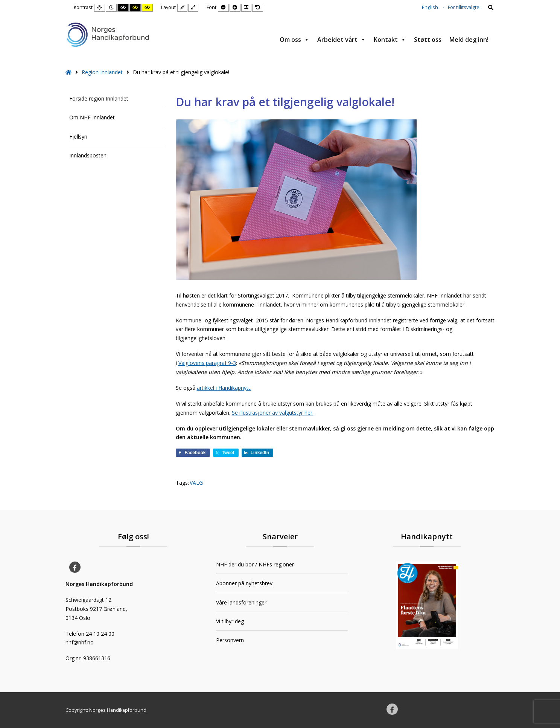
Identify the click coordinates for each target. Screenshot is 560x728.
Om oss (294, 40)
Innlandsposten (88, 155)
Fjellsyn (78, 137)
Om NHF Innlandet (92, 117)
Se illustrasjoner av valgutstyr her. (273, 413)
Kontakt (390, 40)
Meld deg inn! (469, 40)
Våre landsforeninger (241, 602)
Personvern (230, 640)
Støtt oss (428, 40)
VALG (196, 483)
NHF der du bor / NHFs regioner (255, 564)
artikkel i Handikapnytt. (224, 388)
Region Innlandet (102, 72)
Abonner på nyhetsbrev (244, 583)
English (430, 7)
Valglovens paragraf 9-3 (207, 363)
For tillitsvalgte (464, 7)
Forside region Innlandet (99, 98)
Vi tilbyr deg (230, 621)
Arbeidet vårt (342, 40)
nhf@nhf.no (80, 642)
